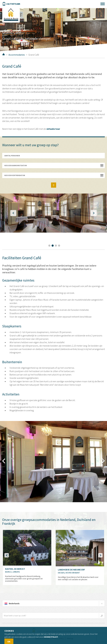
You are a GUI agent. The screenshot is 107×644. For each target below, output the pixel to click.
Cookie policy (51, 637)
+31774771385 (11, 4)
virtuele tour (53, 129)
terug (4, 461)
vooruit (103, 461)
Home (4, 54)
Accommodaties (17, 55)
